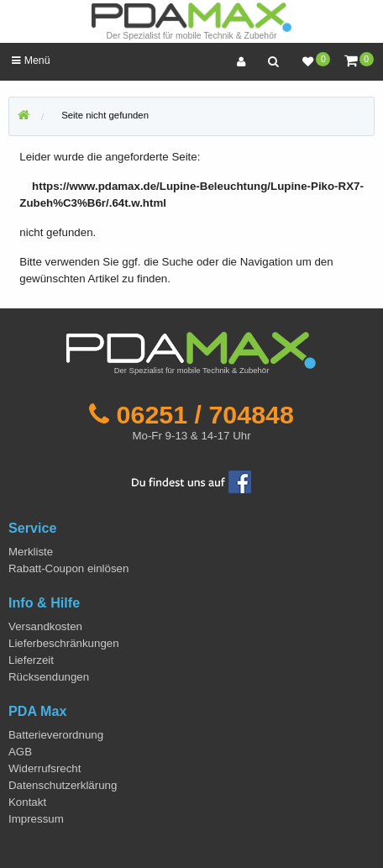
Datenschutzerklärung (63, 785)
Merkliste (31, 552)
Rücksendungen (49, 677)
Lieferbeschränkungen (64, 643)
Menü (31, 60)
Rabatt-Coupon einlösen (68, 568)
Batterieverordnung (56, 735)
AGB (20, 752)
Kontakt (27, 802)
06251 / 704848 (205, 414)
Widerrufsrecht (45, 768)
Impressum (36, 819)
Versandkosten (45, 626)
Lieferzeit (31, 660)
